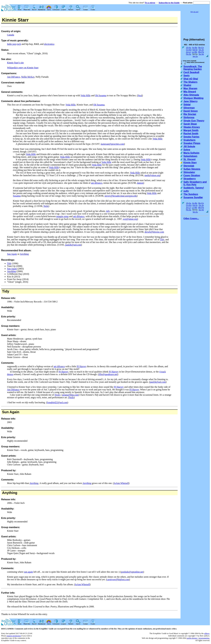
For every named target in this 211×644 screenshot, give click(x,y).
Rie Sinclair (190, 114)
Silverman (189, 108)
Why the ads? (194, 12)
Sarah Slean (190, 124)
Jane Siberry (190, 101)
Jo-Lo (188, 52)
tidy (108, 211)
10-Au (189, 48)
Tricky (57, 395)
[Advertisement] (195, 24)
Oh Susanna (101, 95)
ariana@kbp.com (70, 395)
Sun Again (12, 254)
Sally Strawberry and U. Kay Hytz (195, 183)
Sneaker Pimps (192, 143)
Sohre (187, 150)
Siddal (187, 105)
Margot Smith (191, 130)
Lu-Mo (195, 52)
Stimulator (189, 172)
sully (186, 191)
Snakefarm (189, 140)
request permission (14, 636)
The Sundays (191, 194)
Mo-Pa (201, 52)
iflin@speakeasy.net (108, 374)
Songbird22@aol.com (57, 402)
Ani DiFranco (13, 77)
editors (207, 633)
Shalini (187, 85)
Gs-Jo (201, 50)
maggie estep (62, 216)
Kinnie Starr (190, 163)
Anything (24, 254)
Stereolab (189, 166)
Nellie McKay (28, 77)
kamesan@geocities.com (112, 144)
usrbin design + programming (198, 638)
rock (19, 44)
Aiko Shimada (191, 95)
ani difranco (97, 183)
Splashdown (190, 156)
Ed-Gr (195, 50)
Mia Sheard (190, 92)
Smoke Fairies (191, 137)
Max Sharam (190, 88)
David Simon (191, 111)
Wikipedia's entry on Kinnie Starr (23, 68)
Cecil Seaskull (191, 72)
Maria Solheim (191, 153)
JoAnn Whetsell (121, 483)
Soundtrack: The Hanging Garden (193, 68)
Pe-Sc (189, 54)
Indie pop (12, 44)
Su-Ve (201, 54)
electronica (49, 44)
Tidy (162, 240)
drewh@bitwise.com (154, 232)
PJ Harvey (81, 366)
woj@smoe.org (130, 219)
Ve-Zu (195, 56)
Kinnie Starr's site (15, 63)
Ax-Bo (195, 48)
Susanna (17, 196)
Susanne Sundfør (193, 197)
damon (140, 183)
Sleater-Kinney (192, 127)
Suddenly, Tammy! (194, 188)
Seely (187, 76)
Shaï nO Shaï (191, 79)
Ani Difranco (13, 390)
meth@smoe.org (152, 175)
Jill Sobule (189, 146)
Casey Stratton (192, 175)
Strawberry (190, 179)
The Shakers (190, 82)
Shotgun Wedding (193, 98)
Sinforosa (189, 117)
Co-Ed (189, 50)
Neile (46, 206)
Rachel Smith (191, 134)
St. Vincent (189, 159)
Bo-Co (201, 48)
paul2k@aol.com (73, 245)
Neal (140, 95)
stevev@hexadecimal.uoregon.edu (121, 196)
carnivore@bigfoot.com (118, 579)
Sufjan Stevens (192, 169)
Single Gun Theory (194, 121)
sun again (28, 572)
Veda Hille (86, 95)
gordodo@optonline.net (132, 572)
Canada (11, 35)
